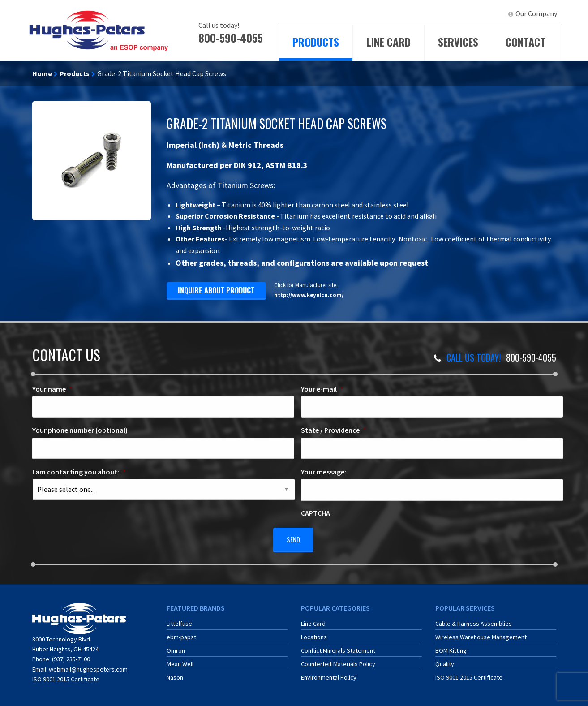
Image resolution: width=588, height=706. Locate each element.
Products (316, 42)
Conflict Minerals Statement (338, 647)
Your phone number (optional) (80, 430)
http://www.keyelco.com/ (309, 295)
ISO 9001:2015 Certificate (66, 676)
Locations (314, 633)
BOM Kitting (451, 647)
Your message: (324, 472)
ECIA (422, 13)
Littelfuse (179, 620)
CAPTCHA (315, 513)
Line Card (388, 42)
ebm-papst (181, 633)
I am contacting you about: (79, 472)
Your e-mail (322, 389)
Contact (526, 42)
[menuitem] (418, 14)
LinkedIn (485, 13)
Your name (52, 389)
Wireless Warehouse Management (481, 633)
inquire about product (216, 290)
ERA (453, 13)
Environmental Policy (329, 674)
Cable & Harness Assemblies (474, 620)
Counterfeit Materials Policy (338, 660)
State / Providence (334, 430)
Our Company (536, 13)
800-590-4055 (231, 38)
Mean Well (180, 660)
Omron (176, 647)
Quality (445, 660)
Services (458, 42)
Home (42, 73)
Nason (175, 674)
